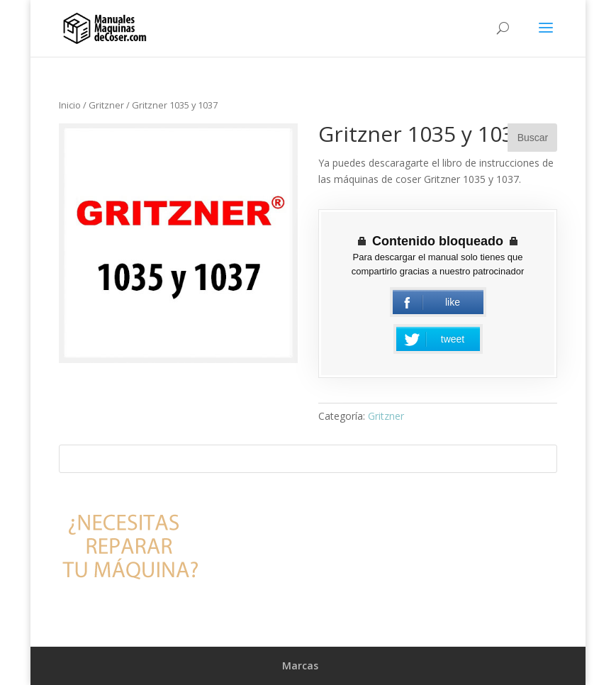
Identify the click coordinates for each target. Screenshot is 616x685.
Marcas (300, 665)
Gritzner (106, 105)
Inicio (70, 105)
